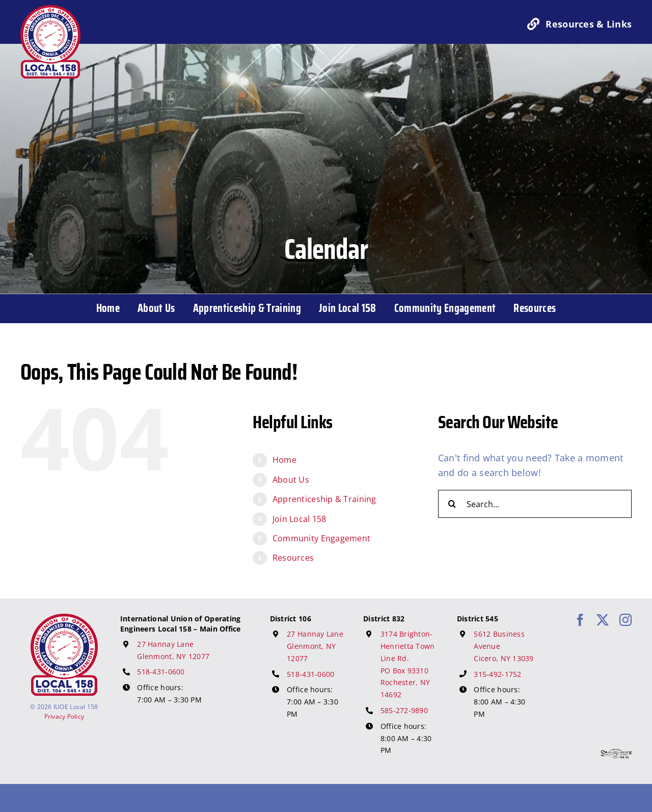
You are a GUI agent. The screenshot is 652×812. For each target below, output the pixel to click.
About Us (291, 480)
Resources (293, 558)
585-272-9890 (404, 710)
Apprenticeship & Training (324, 499)
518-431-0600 (161, 672)
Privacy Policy (64, 716)
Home (284, 460)
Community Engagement (321, 538)
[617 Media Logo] (616, 753)
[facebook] (580, 620)
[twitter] (603, 620)
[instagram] (626, 620)
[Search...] (535, 504)
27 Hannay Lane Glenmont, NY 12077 (315, 646)
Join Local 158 (300, 519)
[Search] (452, 504)
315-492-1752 (497, 674)
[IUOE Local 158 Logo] (64, 618)
